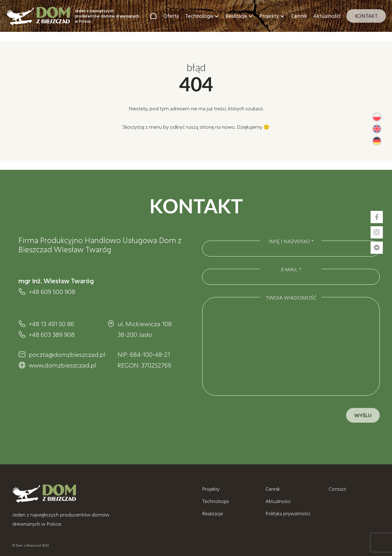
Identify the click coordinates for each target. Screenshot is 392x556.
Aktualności (327, 16)
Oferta (171, 16)
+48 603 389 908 (52, 334)
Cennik (299, 16)
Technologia (199, 16)
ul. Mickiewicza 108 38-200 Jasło (145, 329)
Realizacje (236, 16)
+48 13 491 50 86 (51, 324)
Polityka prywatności (288, 513)
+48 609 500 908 (52, 291)
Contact (337, 489)
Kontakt (366, 16)
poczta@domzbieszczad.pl (62, 354)
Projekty (269, 16)
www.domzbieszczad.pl (62, 365)
